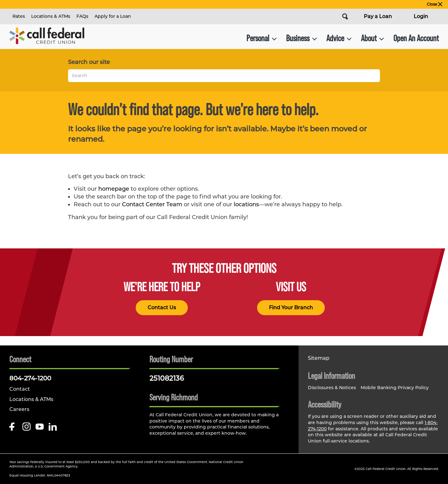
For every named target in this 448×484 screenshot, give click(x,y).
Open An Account (416, 38)
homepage (114, 189)
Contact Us (162, 308)
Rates (19, 16)
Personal (262, 38)
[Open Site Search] (345, 17)
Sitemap (319, 358)
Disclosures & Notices (332, 388)
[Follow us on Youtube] (40, 428)
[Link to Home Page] (47, 38)
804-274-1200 (30, 378)
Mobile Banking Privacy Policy (395, 388)
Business (302, 38)
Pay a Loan (378, 16)
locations (246, 204)
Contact (20, 389)
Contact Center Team (152, 204)
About (373, 38)
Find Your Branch (291, 308)
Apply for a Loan (113, 16)
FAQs (82, 16)
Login (421, 16)
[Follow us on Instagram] (27, 428)
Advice (339, 38)
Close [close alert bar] (435, 4)
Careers (19, 409)
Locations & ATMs (51, 16)
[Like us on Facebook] (13, 428)
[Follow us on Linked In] (53, 428)
